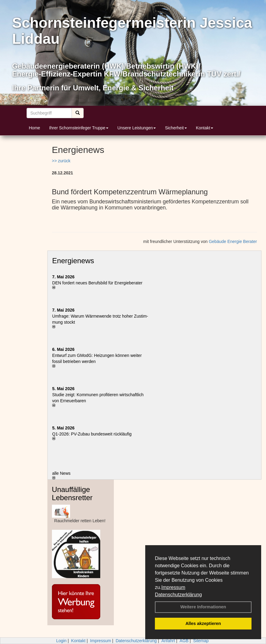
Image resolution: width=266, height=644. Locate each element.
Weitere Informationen (203, 607)
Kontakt (205, 128)
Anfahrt (168, 641)
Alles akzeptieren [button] (203, 623)
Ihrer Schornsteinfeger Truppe (79, 128)
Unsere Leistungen (137, 128)
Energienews (73, 261)
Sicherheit (176, 128)
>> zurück (61, 161)
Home (35, 128)
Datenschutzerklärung (178, 595)
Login (61, 641)
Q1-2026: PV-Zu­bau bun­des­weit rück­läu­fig (92, 434)
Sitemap (201, 641)
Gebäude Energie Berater (233, 241)
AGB (184, 641)
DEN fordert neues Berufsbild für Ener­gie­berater (97, 283)
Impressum (173, 587)
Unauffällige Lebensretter (72, 493)
